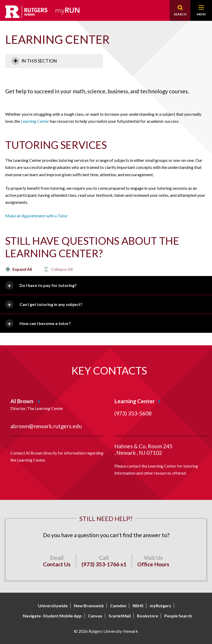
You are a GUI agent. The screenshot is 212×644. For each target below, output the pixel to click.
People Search (178, 616)
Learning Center (35, 121)
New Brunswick (89, 606)
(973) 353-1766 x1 (104, 564)
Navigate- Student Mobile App (52, 616)
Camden (118, 606)
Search (180, 14)
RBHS (138, 606)
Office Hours (153, 564)
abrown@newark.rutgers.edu (46, 426)
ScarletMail (120, 616)
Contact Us (57, 564)
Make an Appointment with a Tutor (36, 216)
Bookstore (148, 616)
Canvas (95, 616)
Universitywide (53, 606)
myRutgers (160, 606)
